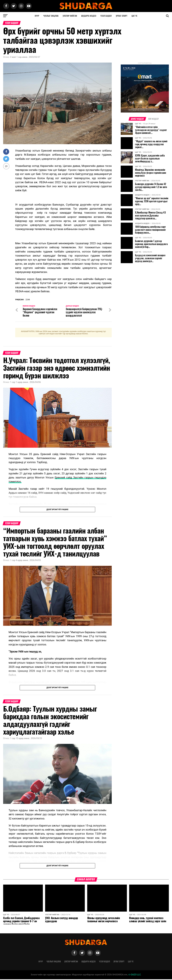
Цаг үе (134, 16)
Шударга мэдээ (89, 16)
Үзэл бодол (106, 16)
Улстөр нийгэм (70, 16)
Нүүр (37, 16)
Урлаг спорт (121, 16)
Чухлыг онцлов (51, 16)
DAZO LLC (135, 975)
